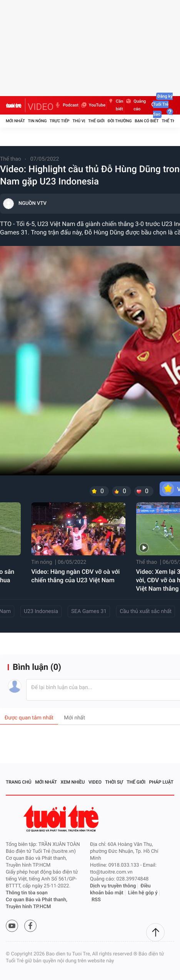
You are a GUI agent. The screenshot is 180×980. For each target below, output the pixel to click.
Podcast (66, 105)
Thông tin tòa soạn (27, 893)
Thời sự (114, 782)
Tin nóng (37, 121)
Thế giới (96, 121)
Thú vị (79, 121)
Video (95, 782)
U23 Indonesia (41, 611)
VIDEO (41, 107)
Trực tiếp (59, 121)
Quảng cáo (135, 105)
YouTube (93, 105)
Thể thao (11, 159)
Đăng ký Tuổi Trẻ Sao (163, 105)
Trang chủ (19, 782)
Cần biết (115, 105)
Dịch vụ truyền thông (113, 886)
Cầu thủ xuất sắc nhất (146, 611)
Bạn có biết (147, 121)
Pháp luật (162, 782)
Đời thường (120, 121)
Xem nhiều (73, 782)
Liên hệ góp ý (143, 893)
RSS (96, 900)
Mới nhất (15, 121)
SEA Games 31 (89, 611)
